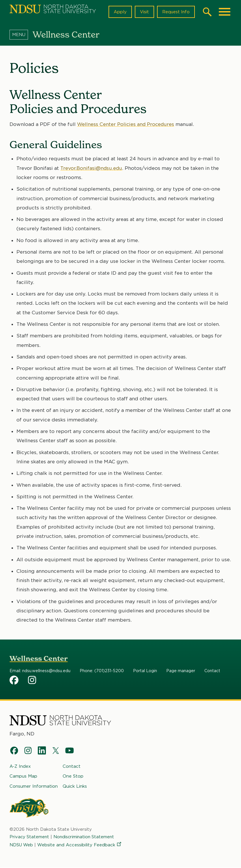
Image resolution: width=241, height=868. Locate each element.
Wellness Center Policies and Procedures (127, 124)
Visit (144, 12)
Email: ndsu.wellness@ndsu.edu (40, 671)
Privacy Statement (30, 837)
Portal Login (145, 671)
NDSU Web (22, 845)
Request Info (175, 12)
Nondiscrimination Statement (85, 837)
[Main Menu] (225, 12)
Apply (119, 12)
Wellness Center (39, 658)
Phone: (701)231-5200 (102, 671)
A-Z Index (20, 767)
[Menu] (21, 34)
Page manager (181, 671)
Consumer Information (34, 786)
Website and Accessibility (81, 845)
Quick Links (75, 786)
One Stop (73, 776)
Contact (212, 671)
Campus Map (23, 776)
